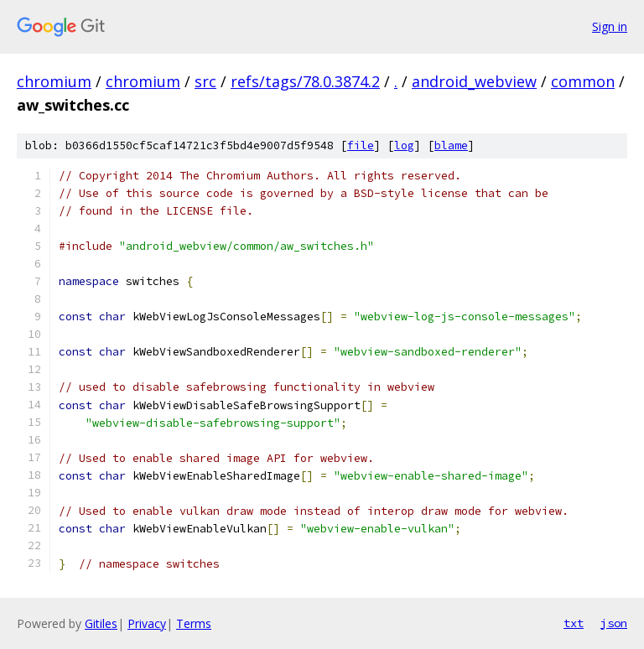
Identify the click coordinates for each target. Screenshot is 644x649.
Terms (194, 623)
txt (574, 623)
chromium (54, 81)
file (361, 145)
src (205, 81)
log (404, 145)
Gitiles (101, 623)
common (583, 81)
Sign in (610, 26)
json (614, 623)
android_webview (474, 81)
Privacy (147, 623)
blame (451, 145)
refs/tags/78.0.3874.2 (305, 81)
